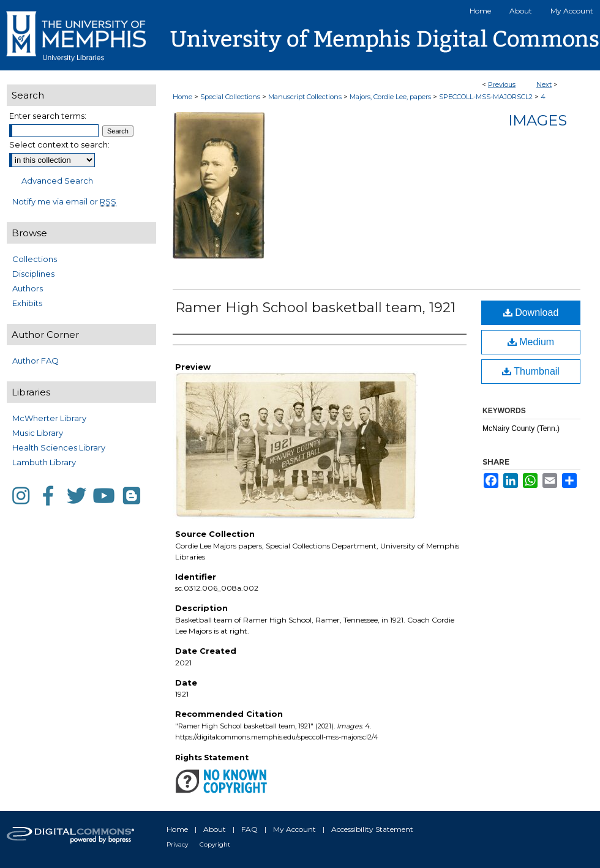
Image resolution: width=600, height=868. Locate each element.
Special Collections (230, 97)
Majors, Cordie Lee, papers (390, 97)
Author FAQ (36, 361)
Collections (35, 259)
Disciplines (33, 274)
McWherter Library (49, 418)
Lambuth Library (44, 462)
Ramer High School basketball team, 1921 (315, 308)
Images (538, 120)
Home (182, 97)
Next (544, 84)
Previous (502, 84)
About (215, 829)
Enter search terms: (48, 116)
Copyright (215, 844)
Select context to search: (59, 144)
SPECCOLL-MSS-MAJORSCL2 (486, 97)
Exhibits (27, 303)
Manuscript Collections (305, 97)
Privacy (177, 844)
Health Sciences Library (59, 447)
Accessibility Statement (372, 829)
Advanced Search (57, 181)
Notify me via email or (64, 201)
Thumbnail (531, 371)
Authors (28, 288)
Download (531, 312)
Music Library (38, 433)
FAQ (249, 829)
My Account (294, 829)
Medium (531, 342)
